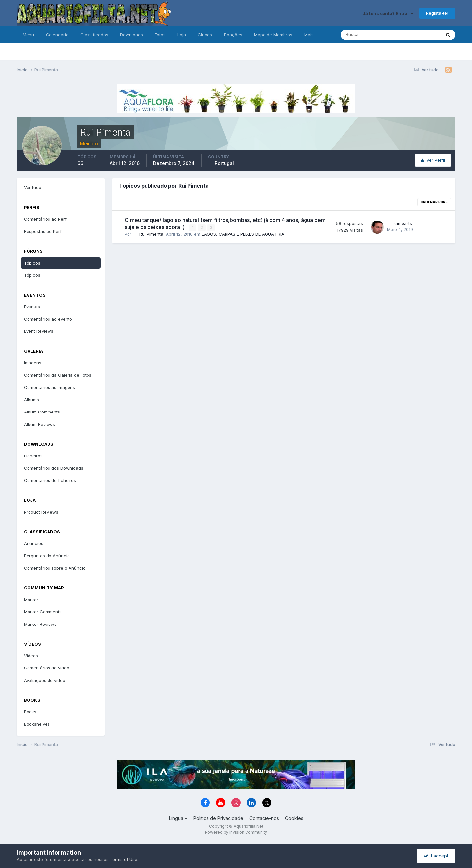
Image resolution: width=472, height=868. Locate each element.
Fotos (160, 35)
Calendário (57, 35)
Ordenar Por (434, 202)
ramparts (403, 223)
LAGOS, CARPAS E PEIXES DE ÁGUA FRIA (243, 234)
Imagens (33, 363)
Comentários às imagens (49, 387)
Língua (178, 818)
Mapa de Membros (273, 35)
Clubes (205, 35)
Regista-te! (437, 13)
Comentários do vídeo (47, 668)
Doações (233, 35)
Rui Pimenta (151, 234)
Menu (28, 35)
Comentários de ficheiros (50, 480)
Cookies (294, 818)
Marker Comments (43, 612)
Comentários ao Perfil (46, 219)
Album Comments (42, 412)
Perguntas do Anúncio (47, 556)
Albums (31, 400)
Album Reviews (39, 424)
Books (30, 712)
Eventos (32, 307)
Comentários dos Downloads (54, 468)
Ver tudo (33, 187)
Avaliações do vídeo (45, 680)
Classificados (94, 35)
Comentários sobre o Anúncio (55, 568)
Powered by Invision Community (236, 832)
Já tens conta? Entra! (388, 13)
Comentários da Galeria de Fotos (58, 375)
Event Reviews (39, 331)
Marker (31, 600)
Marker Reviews (40, 624)
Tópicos (32, 263)
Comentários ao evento (48, 319)
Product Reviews (41, 512)
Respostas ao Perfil (44, 231)
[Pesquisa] (369, 35)
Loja (182, 35)
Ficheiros (33, 456)
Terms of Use (124, 859)
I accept (436, 856)
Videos (31, 656)
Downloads (131, 35)
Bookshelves (37, 724)
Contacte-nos (264, 818)
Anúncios (34, 543)
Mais (309, 35)
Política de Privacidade (218, 818)
